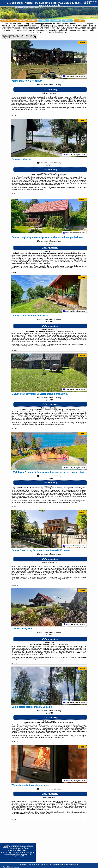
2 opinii (64, 331)
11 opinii (59, 644)
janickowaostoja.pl (91, 1)
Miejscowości (32, 21)
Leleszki (82, 43)
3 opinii (65, 723)
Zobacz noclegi (50, 90)
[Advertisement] (49, 844)
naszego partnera (41, 109)
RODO (23, 856)
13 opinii (58, 175)
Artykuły (79, 21)
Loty (44, 21)
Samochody (56, 21)
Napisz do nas (73, 864)
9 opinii (71, 410)
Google (6, 847)
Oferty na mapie (20, 21)
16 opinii (76, 253)
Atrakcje (67, 21)
